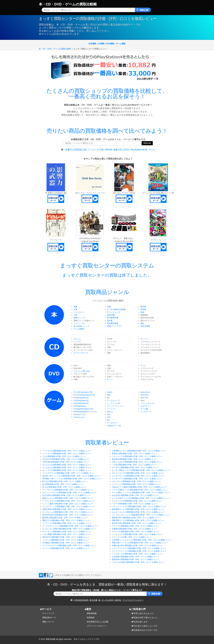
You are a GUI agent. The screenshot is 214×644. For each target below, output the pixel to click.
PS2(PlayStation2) (81, 403)
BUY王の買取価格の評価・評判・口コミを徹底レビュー (65, 481)
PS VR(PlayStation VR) (83, 392)
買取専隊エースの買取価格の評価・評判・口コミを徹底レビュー (138, 520)
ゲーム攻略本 (79, 329)
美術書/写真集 (113, 323)
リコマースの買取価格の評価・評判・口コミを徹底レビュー (67, 523)
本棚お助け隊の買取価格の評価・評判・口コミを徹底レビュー (137, 545)
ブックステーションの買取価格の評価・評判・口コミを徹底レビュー (70, 526)
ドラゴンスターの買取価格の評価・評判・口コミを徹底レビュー (69, 501)
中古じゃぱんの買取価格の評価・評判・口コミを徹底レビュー (137, 462)
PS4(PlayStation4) (81, 398)
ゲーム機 (144, 409)
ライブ (110, 379)
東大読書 (93, 600)
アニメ (143, 366)
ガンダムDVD (107, 600)
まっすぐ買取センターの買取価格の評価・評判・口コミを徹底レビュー (141, 470)
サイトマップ (48, 613)
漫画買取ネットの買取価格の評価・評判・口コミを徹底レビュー (138, 509)
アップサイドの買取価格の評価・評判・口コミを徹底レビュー (68, 490)
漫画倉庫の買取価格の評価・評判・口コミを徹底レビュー (135, 559)
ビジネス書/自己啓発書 (116, 309)
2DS (109, 417)
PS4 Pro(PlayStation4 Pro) (84, 395)
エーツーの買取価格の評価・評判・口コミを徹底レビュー (66, 548)
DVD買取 (110, 44)
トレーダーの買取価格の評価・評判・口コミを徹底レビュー (67, 532)
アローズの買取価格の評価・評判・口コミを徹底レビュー (135, 526)
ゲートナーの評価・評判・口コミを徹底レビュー (132, 537)
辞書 (142, 312)
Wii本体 (118, 600)
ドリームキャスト (148, 403)
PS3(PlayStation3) (81, 400)
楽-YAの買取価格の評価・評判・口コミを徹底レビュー (65, 487)
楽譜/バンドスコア (115, 326)
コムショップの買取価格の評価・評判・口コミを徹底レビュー (137, 456)
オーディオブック (81, 353)
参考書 (143, 309)
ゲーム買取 (121, 44)
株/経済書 (111, 315)
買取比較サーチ (49, 618)
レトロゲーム (146, 412)
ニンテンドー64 (113, 403)
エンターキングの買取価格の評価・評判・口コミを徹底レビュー (138, 476)
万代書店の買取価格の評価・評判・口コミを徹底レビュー (66, 543)
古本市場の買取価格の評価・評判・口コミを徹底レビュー (66, 462)
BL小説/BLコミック (82, 326)
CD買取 (101, 44)
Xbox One (145, 395)
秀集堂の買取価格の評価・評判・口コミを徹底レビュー (135, 454)
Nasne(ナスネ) (80, 414)
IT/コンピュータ (114, 312)
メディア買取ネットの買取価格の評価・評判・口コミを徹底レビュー (140, 490)
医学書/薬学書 (113, 318)
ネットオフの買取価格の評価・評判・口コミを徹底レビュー (67, 470)
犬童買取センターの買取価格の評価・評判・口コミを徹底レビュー (139, 451)
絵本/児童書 (145, 326)
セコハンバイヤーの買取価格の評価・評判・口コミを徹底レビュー (69, 493)
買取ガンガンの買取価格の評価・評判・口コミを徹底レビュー (68, 498)
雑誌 (142, 323)
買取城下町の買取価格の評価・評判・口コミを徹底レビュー (136, 518)
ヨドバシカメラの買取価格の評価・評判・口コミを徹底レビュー (138, 473)
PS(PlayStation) (80, 406)
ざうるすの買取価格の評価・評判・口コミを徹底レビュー (135, 467)
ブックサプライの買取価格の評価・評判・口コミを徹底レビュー (69, 473)
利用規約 (91, 618)
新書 (75, 307)
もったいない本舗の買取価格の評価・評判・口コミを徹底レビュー (69, 529)
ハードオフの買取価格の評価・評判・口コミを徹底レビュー (67, 454)
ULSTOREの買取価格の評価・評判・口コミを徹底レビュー (66, 495)
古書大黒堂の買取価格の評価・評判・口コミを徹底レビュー (67, 509)
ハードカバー (79, 312)
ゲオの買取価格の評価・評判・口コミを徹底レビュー (64, 456)
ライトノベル (79, 323)
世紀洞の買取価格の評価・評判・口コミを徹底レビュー (135, 459)
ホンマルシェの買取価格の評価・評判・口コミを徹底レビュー (68, 512)
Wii (108, 398)
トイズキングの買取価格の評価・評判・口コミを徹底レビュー (137, 554)
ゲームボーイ (112, 423)
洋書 (109, 307)
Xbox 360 (144, 398)
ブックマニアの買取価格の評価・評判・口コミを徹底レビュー (137, 534)
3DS (109, 414)
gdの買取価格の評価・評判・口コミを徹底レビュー (63, 484)
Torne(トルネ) (79, 417)
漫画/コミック (79, 318)
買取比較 (147, 143)
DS (108, 420)
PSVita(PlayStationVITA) (84, 409)
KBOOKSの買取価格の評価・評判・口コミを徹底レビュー (66, 537)
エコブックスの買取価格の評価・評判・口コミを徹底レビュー (137, 501)
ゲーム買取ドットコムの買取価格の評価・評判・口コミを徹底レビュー (141, 493)
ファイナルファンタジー (133, 600)
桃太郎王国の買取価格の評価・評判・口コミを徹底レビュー (136, 523)
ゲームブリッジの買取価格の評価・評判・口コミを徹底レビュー (69, 506)
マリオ (152, 150)
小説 (75, 315)
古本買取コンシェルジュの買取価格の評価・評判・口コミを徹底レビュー (142, 540)
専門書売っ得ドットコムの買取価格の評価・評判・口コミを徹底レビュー (72, 479)
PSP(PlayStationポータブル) (85, 412)
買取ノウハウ (48, 622)
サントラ (144, 339)
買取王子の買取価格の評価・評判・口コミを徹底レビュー (66, 520)
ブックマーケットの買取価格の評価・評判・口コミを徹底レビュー (139, 551)
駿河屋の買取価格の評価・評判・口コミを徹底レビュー (65, 518)
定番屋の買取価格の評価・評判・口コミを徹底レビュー (135, 529)
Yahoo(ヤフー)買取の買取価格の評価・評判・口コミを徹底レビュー (140, 487)
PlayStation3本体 (139, 150)
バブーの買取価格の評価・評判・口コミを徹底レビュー (135, 504)
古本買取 (92, 44)
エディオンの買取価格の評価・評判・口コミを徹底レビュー (136, 481)
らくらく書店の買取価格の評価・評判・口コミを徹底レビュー (68, 504)
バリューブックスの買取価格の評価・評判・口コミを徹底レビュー (139, 506)
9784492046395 (81, 600)
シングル (77, 342)
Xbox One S (145, 392)
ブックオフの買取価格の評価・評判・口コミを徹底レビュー (67, 451)
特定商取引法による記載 (98, 622)
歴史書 (110, 321)
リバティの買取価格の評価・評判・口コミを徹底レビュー (66, 540)
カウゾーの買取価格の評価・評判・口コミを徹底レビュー (135, 532)
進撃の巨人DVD (121, 150)
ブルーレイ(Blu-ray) (82, 371)
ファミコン (112, 409)
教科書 (143, 307)
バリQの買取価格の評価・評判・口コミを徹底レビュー (134, 465)
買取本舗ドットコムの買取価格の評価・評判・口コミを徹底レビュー (140, 543)
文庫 (75, 309)
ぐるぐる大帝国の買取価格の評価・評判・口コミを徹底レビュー (138, 562)
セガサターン (146, 406)
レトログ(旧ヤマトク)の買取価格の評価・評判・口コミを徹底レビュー (141, 498)
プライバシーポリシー (97, 626)
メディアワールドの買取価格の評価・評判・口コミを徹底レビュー (139, 548)
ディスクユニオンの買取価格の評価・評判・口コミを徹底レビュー (69, 545)
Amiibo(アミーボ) (114, 426)
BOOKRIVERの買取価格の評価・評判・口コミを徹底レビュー (68, 515)
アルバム (77, 339)
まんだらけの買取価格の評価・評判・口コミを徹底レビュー (67, 465)
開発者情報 (92, 613)
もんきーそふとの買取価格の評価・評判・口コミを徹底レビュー (138, 512)
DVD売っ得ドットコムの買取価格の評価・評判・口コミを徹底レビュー (71, 476)
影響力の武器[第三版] (76, 150)
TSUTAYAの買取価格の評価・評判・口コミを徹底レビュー (66, 459)
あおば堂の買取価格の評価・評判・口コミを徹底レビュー (135, 495)
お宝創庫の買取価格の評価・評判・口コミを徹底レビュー (135, 557)
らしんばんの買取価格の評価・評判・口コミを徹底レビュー (67, 467)
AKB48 (108, 150)
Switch (110, 392)
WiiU (109, 395)
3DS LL (110, 412)
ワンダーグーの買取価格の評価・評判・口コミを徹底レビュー (137, 479)
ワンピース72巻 (96, 150)
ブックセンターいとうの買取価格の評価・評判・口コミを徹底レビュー (141, 515)
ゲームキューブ (113, 400)
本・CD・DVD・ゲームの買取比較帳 (68, 4)
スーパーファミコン (115, 406)
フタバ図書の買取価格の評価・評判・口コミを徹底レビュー (67, 534)
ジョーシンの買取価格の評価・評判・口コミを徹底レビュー (136, 484)
